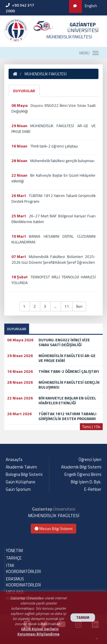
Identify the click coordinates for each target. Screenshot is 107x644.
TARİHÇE (14, 558)
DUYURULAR (24, 91)
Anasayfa (14, 460)
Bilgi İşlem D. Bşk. (86, 482)
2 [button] (35, 306)
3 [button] (45, 306)
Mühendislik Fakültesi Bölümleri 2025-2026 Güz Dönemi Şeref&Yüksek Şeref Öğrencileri (53, 259)
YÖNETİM (14, 551)
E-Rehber (93, 489)
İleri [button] (79, 306)
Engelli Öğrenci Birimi (83, 474)
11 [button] (67, 306)
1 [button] (25, 306)
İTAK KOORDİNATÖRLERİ (24, 569)
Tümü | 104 (91, 427)
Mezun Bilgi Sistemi (53, 528)
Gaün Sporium (18, 489)
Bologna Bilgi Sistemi (24, 474)
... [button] (56, 306)
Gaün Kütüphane (21, 482)
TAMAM (83, 618)
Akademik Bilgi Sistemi (81, 467)
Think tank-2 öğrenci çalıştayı (54, 146)
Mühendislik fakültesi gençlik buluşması (62, 161)
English (91, 6)
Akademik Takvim (21, 467)
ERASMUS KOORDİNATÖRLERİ (24, 582)
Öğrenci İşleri (90, 460)
